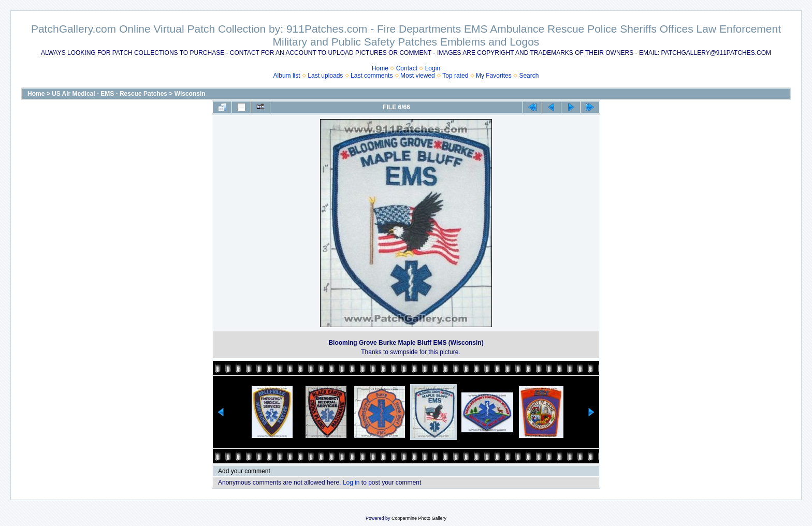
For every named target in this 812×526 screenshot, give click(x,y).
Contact (407, 68)
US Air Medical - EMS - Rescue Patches (110, 94)
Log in (351, 483)
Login (433, 68)
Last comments (372, 76)
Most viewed (418, 76)
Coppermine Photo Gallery (419, 518)
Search (529, 76)
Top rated (455, 76)
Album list (287, 76)
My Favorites (494, 76)
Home (380, 68)
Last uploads (325, 76)
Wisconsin (190, 94)
